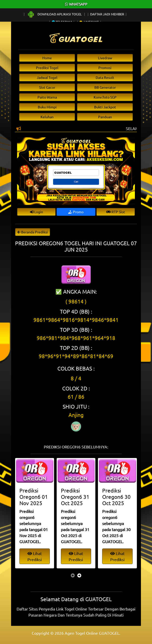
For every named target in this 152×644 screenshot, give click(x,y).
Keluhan (47, 117)
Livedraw (105, 58)
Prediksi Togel (47, 68)
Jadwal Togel (47, 77)
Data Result (105, 77)
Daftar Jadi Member (107, 14)
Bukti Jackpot (105, 107)
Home (47, 58)
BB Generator (105, 87)
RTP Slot (116, 212)
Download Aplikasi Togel (55, 14)
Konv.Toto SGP (105, 97)
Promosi (105, 68)
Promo (76, 212)
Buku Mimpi (47, 107)
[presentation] (73, 575)
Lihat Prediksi (35, 556)
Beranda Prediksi (33, 232)
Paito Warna (47, 97)
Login (36, 212)
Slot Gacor (47, 87)
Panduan (105, 117)
